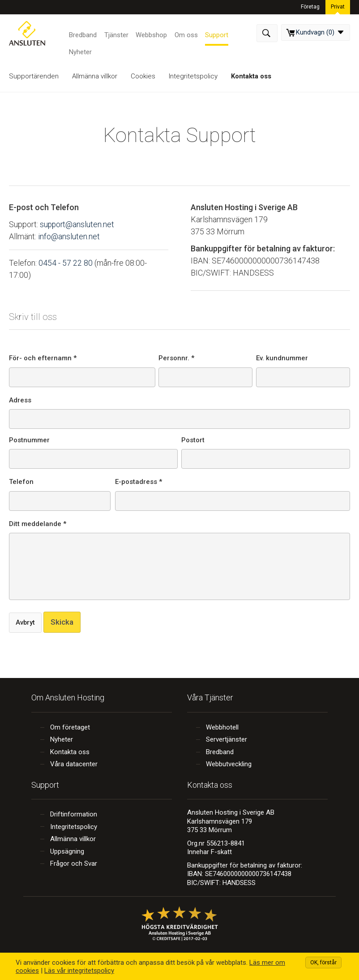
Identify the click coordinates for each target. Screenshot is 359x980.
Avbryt (26, 622)
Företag (311, 6)
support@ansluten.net (78, 224)
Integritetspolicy (193, 76)
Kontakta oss (251, 76)
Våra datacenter (74, 764)
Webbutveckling (229, 764)
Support (215, 34)
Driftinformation (74, 814)
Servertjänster (227, 739)
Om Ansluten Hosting (68, 697)
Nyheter (80, 51)
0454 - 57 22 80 (66, 262)
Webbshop (150, 34)
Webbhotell (222, 727)
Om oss (185, 34)
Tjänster (116, 34)
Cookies (143, 76)
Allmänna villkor (95, 76)
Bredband (83, 34)
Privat (338, 6)
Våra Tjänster (210, 697)
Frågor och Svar (74, 863)
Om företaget (70, 727)
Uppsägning (67, 851)
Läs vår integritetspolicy (79, 971)
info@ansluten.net (69, 236)
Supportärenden (34, 76)
